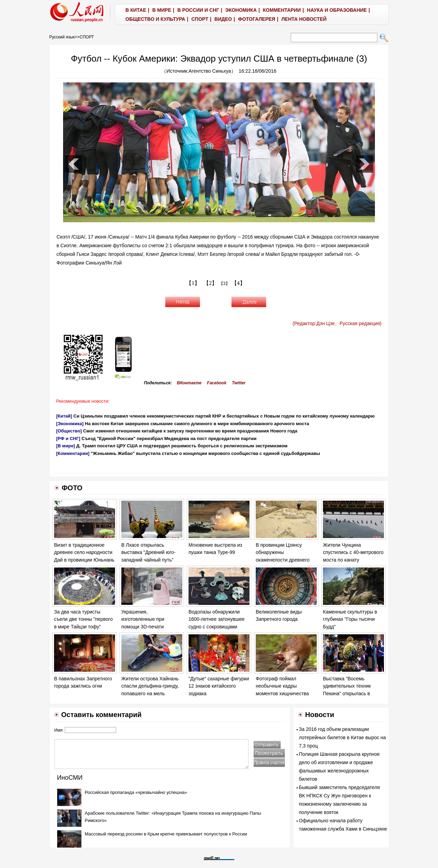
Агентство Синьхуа (210, 71)
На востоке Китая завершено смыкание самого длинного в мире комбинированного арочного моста (197, 424)
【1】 (193, 283)
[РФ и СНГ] (68, 439)
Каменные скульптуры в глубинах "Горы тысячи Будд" (350, 619)
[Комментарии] (73, 453)
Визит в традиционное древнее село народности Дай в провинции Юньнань (84, 552)
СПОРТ (87, 37)
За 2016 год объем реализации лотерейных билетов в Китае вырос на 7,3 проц (343, 737)
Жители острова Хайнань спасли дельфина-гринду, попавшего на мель (150, 686)
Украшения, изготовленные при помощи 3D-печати (143, 619)
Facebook (217, 383)
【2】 (210, 283)
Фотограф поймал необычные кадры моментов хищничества (282, 686)
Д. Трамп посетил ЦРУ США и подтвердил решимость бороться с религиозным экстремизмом (182, 446)
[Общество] (69, 431)
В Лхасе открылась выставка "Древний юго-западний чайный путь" (148, 552)
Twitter (239, 383)
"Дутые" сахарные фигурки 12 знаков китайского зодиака (219, 686)
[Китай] (64, 416)
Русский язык (62, 37)
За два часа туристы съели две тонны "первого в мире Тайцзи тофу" (83, 619)
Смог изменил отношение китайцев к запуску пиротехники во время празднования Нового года (190, 431)
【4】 (238, 283)
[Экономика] (70, 424)
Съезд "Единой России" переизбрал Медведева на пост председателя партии (169, 439)
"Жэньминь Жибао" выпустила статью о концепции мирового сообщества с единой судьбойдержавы (205, 453)
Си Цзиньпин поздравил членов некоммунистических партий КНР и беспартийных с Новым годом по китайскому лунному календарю (224, 416)
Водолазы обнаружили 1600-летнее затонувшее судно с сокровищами (217, 619)
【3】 (224, 284)
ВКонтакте (189, 383)
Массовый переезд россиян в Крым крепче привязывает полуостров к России (166, 834)
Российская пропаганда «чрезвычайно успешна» (136, 792)
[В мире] (65, 446)
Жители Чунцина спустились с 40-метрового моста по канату (353, 552)
